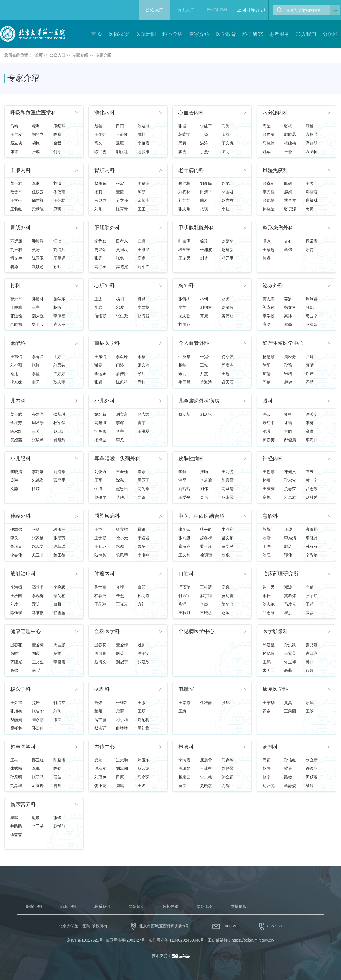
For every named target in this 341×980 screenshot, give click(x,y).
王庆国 (16, 596)
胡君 (310, 374)
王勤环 (100, 546)
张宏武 (144, 414)
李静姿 (290, 786)
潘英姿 (312, 414)
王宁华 (269, 703)
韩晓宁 (184, 134)
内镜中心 (105, 747)
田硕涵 (312, 777)
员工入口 (186, 10)
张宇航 (312, 596)
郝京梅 (206, 596)
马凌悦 (269, 786)
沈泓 (120, 480)
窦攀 (14, 818)
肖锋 (142, 299)
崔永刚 (38, 720)
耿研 (288, 183)
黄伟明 (228, 316)
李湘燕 (144, 555)
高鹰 (310, 431)
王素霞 (184, 703)
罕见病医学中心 (196, 632)
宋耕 (288, 374)
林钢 (204, 299)
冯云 (267, 414)
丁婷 (57, 357)
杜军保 (59, 423)
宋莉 (182, 374)
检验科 (186, 747)
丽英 (120, 653)
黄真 (288, 703)
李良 (14, 538)
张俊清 (269, 134)
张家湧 (38, 538)
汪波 (288, 529)
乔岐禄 (38, 241)
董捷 (120, 192)
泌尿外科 (273, 286)
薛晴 (310, 365)
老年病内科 (191, 170)
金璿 (120, 587)
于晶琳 (100, 604)
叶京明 (184, 241)
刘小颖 (16, 365)
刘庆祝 (206, 414)
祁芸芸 (184, 200)
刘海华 (59, 472)
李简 (182, 307)
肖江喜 (312, 653)
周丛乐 (38, 423)
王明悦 (228, 472)
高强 (14, 670)
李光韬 (269, 192)
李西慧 (144, 307)
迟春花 (16, 645)
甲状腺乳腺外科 (196, 228)
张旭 (226, 703)
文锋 (142, 497)
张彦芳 (59, 538)
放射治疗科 (23, 574)
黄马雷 (228, 596)
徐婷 (36, 489)
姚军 (267, 152)
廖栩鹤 (16, 728)
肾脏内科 (105, 170)
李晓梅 (38, 596)
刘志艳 (269, 604)
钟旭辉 (59, 440)
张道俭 (16, 316)
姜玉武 (16, 414)
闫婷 (120, 365)
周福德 (144, 183)
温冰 (267, 241)
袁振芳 (312, 134)
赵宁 (267, 777)
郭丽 (310, 662)
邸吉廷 (100, 728)
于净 (267, 546)
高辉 (226, 786)
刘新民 (206, 183)
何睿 (267, 258)
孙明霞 (144, 596)
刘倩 (204, 258)
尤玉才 (38, 555)
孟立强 (122, 200)
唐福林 (312, 200)
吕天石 (228, 382)
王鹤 (267, 662)
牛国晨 (184, 382)
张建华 (38, 711)
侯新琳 (59, 414)
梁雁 (288, 768)
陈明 (226, 152)
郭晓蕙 (290, 134)
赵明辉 (100, 183)
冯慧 (310, 382)
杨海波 (100, 440)
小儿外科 (105, 401)
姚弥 (142, 645)
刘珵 (267, 555)
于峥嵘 (16, 307)
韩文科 (290, 307)
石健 (57, 777)
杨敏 (182, 365)
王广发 (16, 134)
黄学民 (228, 546)
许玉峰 (290, 662)
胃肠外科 (20, 228)
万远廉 (16, 241)
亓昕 (36, 604)
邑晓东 (16, 324)
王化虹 (100, 134)
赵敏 (226, 613)
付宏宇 (184, 596)
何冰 (57, 152)
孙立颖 (228, 777)
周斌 (120, 786)
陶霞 (36, 653)
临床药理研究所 (280, 574)
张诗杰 (184, 299)
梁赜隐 (38, 209)
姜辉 (288, 299)
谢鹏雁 (144, 152)
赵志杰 (228, 200)
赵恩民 (122, 489)
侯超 (310, 670)
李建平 (206, 126)
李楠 (142, 357)
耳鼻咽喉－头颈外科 (117, 459)
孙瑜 (288, 365)
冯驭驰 (184, 587)
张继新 (122, 703)
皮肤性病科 (191, 459)
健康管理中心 (26, 632)
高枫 (267, 497)
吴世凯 (100, 587)
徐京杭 (122, 529)
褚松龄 (206, 529)
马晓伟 (269, 143)
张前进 (184, 538)
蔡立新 (184, 414)
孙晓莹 (269, 209)
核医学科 (20, 689)
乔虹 (142, 382)
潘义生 (16, 258)
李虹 (226, 209)
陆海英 (100, 555)
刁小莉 (122, 720)
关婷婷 (59, 374)
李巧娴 (38, 472)
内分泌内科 (275, 113)
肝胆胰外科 (107, 228)
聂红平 (269, 423)
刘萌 (57, 711)
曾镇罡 (100, 497)
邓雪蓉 (312, 192)
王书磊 (144, 431)
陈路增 (59, 760)
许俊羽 (312, 768)
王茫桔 (59, 200)
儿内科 (18, 401)
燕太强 (38, 316)
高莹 (267, 126)
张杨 (288, 126)
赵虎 (226, 299)
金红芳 (16, 423)
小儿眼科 (20, 459)
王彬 (14, 760)
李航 (182, 472)
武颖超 (38, 267)
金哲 (57, 143)
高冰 (288, 316)
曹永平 (16, 299)
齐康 (204, 316)
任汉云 (38, 192)
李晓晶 (312, 538)
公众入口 (155, 10)
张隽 (120, 258)
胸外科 (186, 286)
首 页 (97, 34)
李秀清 (290, 538)
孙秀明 (16, 777)
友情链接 (239, 906)
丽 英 (36, 670)
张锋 (36, 365)
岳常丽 (100, 720)
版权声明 (34, 906)
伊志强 (16, 529)
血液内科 (20, 170)
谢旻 (98, 365)
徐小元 (122, 538)
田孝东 (122, 241)
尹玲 (310, 357)
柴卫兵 (38, 324)
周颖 (267, 760)
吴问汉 (122, 250)
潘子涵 (144, 653)
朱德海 (38, 480)
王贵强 (100, 538)
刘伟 (204, 489)
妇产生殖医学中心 (283, 343)
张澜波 (206, 250)
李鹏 (36, 768)
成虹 (142, 134)
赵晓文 (38, 546)
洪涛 (204, 143)
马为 (226, 126)
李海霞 (184, 760)
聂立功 (16, 143)
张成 (36, 152)
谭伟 (288, 555)
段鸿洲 (59, 529)
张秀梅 (16, 768)
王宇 (36, 307)
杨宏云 (184, 777)
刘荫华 (228, 241)
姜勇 (14, 267)
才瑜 (288, 423)
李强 (288, 250)
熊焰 (98, 703)
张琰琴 (38, 440)
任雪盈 (59, 613)
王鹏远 (59, 258)
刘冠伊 (100, 777)
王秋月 (184, 613)
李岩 (98, 307)
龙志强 (184, 316)
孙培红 (290, 760)
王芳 (36, 431)
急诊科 (270, 516)
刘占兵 (59, 250)
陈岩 (204, 200)
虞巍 (288, 324)
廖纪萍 (59, 126)
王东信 (16, 357)
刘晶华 (16, 786)
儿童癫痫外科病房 (199, 401)
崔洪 (288, 613)
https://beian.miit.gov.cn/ (253, 940)
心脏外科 (105, 286)
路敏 (288, 777)
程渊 (36, 126)
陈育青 (122, 209)
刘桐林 (206, 307)
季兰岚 (290, 200)
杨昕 (57, 307)
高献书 (38, 587)
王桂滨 (206, 587)
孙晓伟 (269, 653)
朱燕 (120, 596)
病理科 (102, 689)
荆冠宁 (122, 662)
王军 (98, 480)
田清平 (206, 192)
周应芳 (290, 357)
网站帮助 (136, 906)
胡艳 (36, 143)
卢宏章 (59, 324)
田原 (120, 777)
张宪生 (206, 357)
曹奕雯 (59, 480)
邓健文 (290, 472)
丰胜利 (228, 529)
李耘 (267, 596)
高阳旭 (100, 423)
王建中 (206, 768)
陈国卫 (38, 258)
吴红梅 (144, 728)
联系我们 (102, 906)
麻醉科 (18, 343)
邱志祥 (38, 200)
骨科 (15, 286)
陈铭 (57, 768)
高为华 (144, 489)
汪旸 (204, 472)
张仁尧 (122, 316)
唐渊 (267, 324)
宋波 (120, 307)
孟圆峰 (38, 786)
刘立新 (312, 760)
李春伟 (16, 555)
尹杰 (204, 374)
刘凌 (14, 604)
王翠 (310, 711)
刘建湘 (144, 126)
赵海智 (144, 316)
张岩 (182, 126)
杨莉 (98, 192)
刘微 (57, 183)
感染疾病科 (107, 516)
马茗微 (38, 613)
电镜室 (186, 689)
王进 (98, 299)
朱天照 (269, 670)
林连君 (228, 192)
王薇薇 (269, 489)
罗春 (267, 711)
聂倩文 (100, 662)
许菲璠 (59, 546)
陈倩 (267, 374)
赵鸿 (120, 546)
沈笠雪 (100, 431)
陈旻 (142, 192)
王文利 (184, 555)
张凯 (310, 307)
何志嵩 (269, 299)
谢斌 (310, 703)
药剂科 (270, 747)
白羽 (142, 587)
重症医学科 (107, 343)
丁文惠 (228, 143)
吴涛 (36, 250)
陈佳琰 (16, 613)
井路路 (16, 826)
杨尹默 (100, 241)
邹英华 (184, 357)
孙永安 (290, 480)
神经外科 (20, 516)
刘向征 (184, 324)
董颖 (98, 711)
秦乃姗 (312, 645)
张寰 (98, 258)
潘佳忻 (122, 374)
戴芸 (98, 126)
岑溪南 (59, 192)
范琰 (204, 209)
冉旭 (57, 786)
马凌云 (290, 604)
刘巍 (226, 555)
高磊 (310, 613)
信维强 (100, 316)
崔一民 (269, 587)
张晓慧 (269, 200)
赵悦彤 (59, 826)
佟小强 (228, 357)
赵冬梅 (206, 538)
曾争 (142, 546)
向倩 (310, 587)
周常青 (312, 241)
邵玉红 (38, 760)
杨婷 (310, 786)
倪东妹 (16, 382)
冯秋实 (100, 768)
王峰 (142, 786)
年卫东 (144, 760)
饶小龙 (100, 786)
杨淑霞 (228, 497)
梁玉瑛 (206, 546)
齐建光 (38, 414)
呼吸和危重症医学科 (33, 113)
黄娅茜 (16, 440)
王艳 (98, 529)
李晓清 (16, 472)
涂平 (182, 480)
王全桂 (122, 472)
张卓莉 (269, 183)
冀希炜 (290, 596)
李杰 (204, 604)
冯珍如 (184, 768)
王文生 (16, 200)
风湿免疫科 (275, 170)
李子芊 (38, 826)
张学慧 (38, 777)
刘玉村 (16, 250)
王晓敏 (206, 613)
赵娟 (288, 192)
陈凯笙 (122, 382)
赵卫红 (59, 431)
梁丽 (120, 711)
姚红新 (100, 414)
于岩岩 (144, 538)
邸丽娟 (16, 720)
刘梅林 (184, 192)
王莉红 (16, 209)
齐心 (288, 241)
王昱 (310, 183)
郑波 (288, 587)
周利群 (312, 299)
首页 (39, 55)
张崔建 (312, 324)
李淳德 (59, 316)
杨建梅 (290, 143)
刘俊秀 (100, 472)
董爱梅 (38, 645)
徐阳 (267, 365)
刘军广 (144, 267)
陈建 (57, 134)
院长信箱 (170, 906)
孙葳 (267, 480)
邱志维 (269, 613)
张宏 (120, 183)
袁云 (310, 472)
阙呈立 (38, 134)
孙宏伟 (38, 728)
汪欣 (57, 241)
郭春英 (269, 440)
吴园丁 (144, 480)
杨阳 (120, 299)
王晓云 (122, 604)
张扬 (36, 529)
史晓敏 (206, 786)
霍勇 (182, 152)
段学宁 (184, 250)
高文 (98, 143)
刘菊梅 (144, 720)
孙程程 (312, 546)
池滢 (267, 431)
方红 (142, 604)
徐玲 (204, 241)
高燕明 (312, 143)
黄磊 (182, 786)
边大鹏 (122, 760)
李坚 (36, 374)
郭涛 (288, 546)
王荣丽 (290, 711)
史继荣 (100, 250)
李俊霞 (144, 143)
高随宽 (122, 267)
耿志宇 (59, 382)
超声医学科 (23, 747)
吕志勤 (312, 489)
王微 (142, 703)
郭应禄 (269, 307)
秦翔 (14, 374)
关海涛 (206, 382)
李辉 (120, 423)
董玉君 (16, 183)
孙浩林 (38, 299)
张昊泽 (290, 209)
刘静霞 (228, 768)
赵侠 (267, 768)
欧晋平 (16, 192)
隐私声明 (68, 906)
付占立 (59, 703)
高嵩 (142, 258)
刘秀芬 (59, 365)
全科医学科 (107, 632)
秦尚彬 (59, 596)
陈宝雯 (100, 152)
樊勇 (310, 209)
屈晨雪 (206, 760)
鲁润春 (16, 546)
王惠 (182, 711)
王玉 (142, 209)
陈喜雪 (228, 480)
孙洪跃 (290, 645)
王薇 (288, 152)
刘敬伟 (228, 307)
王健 (204, 365)
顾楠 (310, 126)
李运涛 (100, 374)
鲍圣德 (59, 555)
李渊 (36, 183)
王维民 (144, 250)
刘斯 (267, 538)
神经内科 (273, 459)
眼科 (268, 401)
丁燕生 (206, 152)
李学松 (269, 316)
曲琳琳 (122, 728)
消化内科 (105, 113)
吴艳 (204, 497)
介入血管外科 (194, 343)
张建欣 (144, 662)
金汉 (226, 134)
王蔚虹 (122, 134)
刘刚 (98, 209)
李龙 (120, 440)
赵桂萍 (312, 497)
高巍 (226, 587)
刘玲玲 (184, 489)
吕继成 (100, 200)
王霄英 (290, 653)
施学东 (59, 299)
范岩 (36, 703)
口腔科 (186, 574)
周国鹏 (59, 645)
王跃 (142, 711)
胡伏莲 (122, 152)
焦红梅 (184, 183)
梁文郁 (228, 538)
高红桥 (100, 267)
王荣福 (16, 703)
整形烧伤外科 (278, 228)
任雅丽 (206, 703)
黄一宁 (312, 480)
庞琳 (14, 480)
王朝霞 (269, 472)
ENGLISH (217, 10)
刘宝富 (122, 414)
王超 (226, 374)
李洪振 (16, 587)
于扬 (204, 134)
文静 (14, 489)
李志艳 (206, 777)
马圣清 (228, 489)
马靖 (14, 126)
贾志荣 (290, 489)
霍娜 (142, 529)
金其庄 (144, 200)
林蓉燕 (100, 596)
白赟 (57, 604)
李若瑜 (206, 480)
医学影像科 (275, 632)
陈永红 (16, 431)
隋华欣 (228, 604)
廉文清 (144, 365)
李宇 (120, 431)
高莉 (288, 670)
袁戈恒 (312, 152)
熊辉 (267, 529)
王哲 (310, 604)
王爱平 (184, 497)
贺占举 (312, 316)
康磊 (57, 720)
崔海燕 (184, 546)
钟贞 (98, 489)
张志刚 (184, 209)
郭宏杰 (228, 365)
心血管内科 (191, 113)
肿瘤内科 (105, 574)
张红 (14, 152)
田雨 (120, 126)
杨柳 (288, 414)
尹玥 (57, 209)
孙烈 (57, 267)
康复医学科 (275, 689)
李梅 (310, 423)
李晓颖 (59, 587)
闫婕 (267, 382)
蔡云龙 (144, 768)
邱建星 (269, 645)
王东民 (184, 258)
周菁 (182, 143)
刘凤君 (290, 497)
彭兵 (142, 374)
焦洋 (182, 604)
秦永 (142, 472)
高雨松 (312, 529)
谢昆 (310, 250)
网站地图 (205, 906)
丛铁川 (122, 497)
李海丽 (312, 440)
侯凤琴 (122, 555)
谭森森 (16, 835)
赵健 (288, 382)
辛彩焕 (312, 555)
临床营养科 (23, 804)
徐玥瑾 (206, 555)
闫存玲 (228, 760)
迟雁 (120, 143)
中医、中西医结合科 (201, 516)
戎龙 (98, 760)
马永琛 (144, 777)
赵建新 (228, 250)
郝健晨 (290, 440)
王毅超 (269, 250)
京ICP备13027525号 (85, 940)
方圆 (288, 431)
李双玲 (122, 357)
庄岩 (142, 241)
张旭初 (16, 711)
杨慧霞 (269, 357)
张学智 (184, 529)
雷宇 (142, 423)
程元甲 (228, 258)
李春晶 (38, 357)
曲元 (36, 382)
